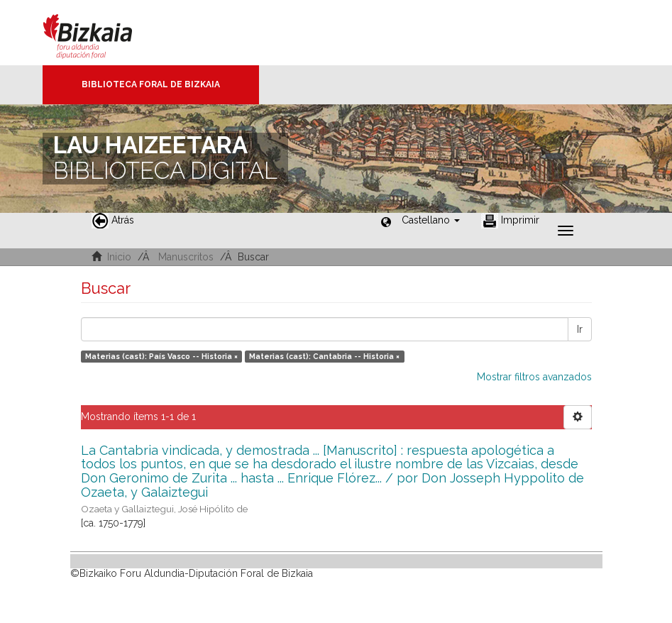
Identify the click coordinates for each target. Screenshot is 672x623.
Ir (580, 329)
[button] (431, 220)
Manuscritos (186, 257)
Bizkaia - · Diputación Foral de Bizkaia (103, 33)
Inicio (119, 257)
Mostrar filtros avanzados (534, 377)
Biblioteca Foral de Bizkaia (151, 84)
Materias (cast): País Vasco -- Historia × (161, 356)
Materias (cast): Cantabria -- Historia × (324, 356)
